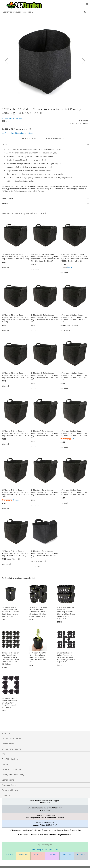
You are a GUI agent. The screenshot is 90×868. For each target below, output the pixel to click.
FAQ (4, 754)
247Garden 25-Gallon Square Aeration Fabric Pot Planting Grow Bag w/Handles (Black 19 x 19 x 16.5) (74, 318)
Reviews (5, 203)
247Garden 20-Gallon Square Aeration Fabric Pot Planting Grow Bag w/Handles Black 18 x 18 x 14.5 (15, 375)
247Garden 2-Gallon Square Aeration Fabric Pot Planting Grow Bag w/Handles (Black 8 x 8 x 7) (15, 553)
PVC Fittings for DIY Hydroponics (45, 850)
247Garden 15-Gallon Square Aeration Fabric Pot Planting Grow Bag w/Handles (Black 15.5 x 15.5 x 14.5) (45, 376)
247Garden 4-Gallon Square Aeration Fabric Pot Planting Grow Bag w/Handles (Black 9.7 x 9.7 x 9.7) (44, 493)
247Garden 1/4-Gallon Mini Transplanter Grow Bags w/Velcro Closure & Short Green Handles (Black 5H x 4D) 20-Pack (11, 658)
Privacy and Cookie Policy (13, 775)
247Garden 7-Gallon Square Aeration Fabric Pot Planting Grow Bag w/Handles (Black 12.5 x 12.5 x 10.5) (45, 434)
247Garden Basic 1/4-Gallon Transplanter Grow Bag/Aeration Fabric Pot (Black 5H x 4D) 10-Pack (10, 703)
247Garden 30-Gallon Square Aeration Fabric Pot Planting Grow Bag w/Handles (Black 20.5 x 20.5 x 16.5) (45, 318)
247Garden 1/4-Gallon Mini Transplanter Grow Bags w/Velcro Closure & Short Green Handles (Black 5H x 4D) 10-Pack (66, 613)
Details (5, 144)
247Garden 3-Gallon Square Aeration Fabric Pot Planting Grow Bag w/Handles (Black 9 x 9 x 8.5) (74, 492)
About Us (6, 733)
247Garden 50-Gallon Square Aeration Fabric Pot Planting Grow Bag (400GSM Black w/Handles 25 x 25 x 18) (15, 318)
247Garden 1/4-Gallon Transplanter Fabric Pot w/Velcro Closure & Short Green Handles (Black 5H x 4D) (11, 612)
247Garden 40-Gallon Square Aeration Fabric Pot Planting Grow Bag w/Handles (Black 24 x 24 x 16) (15, 256)
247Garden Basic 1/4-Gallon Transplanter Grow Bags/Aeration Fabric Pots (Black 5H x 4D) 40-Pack (66, 657)
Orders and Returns (11, 790)
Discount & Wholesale (11, 739)
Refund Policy (8, 744)
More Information (9, 198)
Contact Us (7, 795)
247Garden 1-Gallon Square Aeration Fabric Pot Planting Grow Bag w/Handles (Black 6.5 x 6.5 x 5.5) (44, 554)
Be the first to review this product (12, 118)
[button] (6, 61)
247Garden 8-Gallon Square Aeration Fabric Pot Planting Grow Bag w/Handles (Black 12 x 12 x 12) (15, 433)
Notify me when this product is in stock (17, 133)
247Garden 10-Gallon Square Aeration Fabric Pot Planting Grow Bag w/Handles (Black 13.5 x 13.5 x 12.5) (74, 376)
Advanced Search (9, 785)
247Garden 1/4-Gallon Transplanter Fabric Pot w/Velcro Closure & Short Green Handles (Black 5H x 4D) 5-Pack (38, 612)
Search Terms (8, 780)
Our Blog (6, 764)
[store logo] (24, 5)
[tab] (45, 144)
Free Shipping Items (11, 759)
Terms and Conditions (11, 770)
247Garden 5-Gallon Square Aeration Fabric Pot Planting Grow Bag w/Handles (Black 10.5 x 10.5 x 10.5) (15, 493)
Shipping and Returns (11, 749)
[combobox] (45, 12)
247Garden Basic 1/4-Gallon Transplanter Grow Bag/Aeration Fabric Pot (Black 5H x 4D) (38, 657)
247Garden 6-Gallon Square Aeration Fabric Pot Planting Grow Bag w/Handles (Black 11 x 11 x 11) (74, 433)
